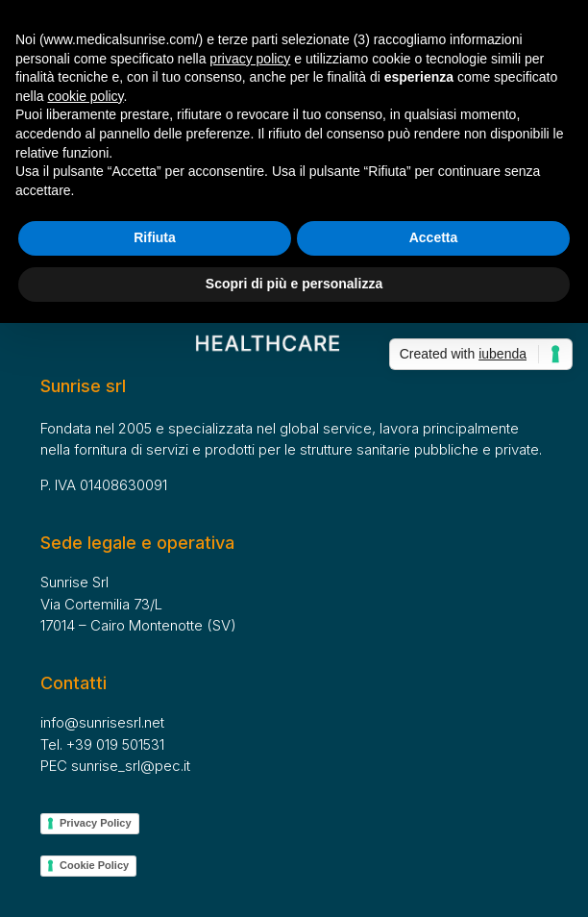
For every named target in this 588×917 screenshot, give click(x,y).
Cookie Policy (94, 865)
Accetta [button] (434, 237)
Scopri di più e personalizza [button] (294, 284)
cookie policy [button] (85, 96)
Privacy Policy (96, 823)
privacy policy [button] (250, 59)
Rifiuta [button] (155, 237)
